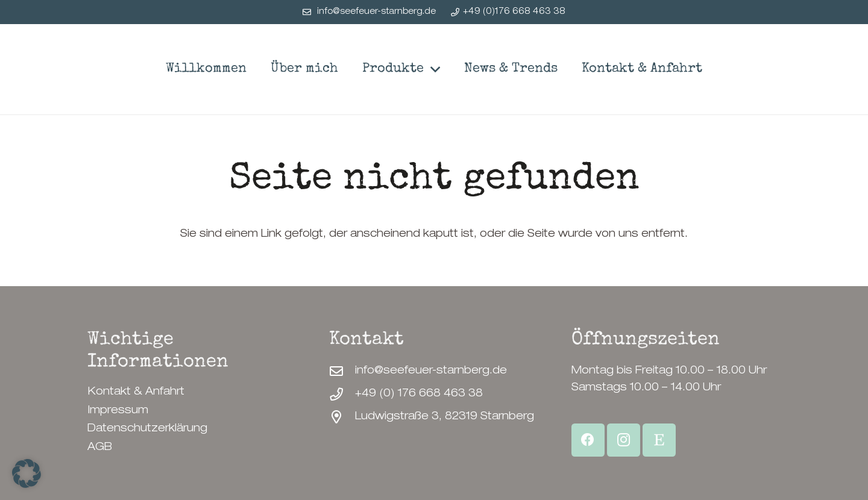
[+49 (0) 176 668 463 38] (342, 395)
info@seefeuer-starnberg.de (431, 371)
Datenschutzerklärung (147, 429)
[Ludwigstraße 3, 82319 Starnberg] (342, 417)
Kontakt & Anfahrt (136, 392)
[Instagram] (624, 440)
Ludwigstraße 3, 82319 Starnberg (445, 417)
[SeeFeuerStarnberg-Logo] (117, 69)
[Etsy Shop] (659, 440)
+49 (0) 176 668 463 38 (419, 394)
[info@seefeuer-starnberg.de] (342, 372)
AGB (100, 448)
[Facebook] (588, 440)
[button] (432, 69)
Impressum (118, 411)
